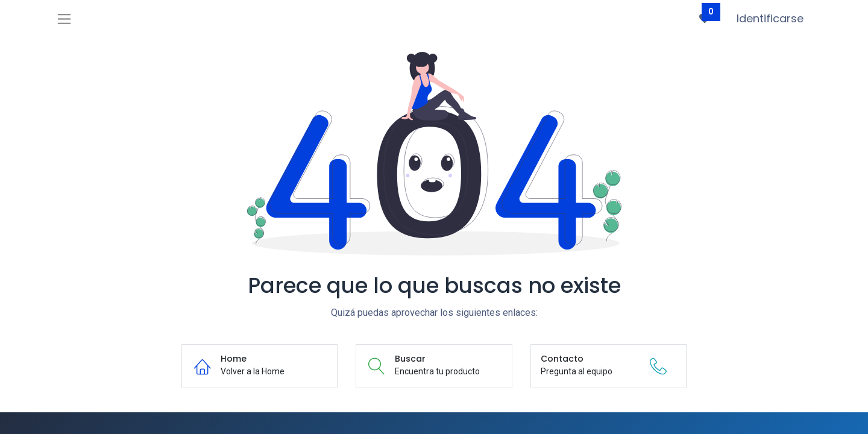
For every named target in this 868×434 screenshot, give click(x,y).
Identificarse (770, 18)
